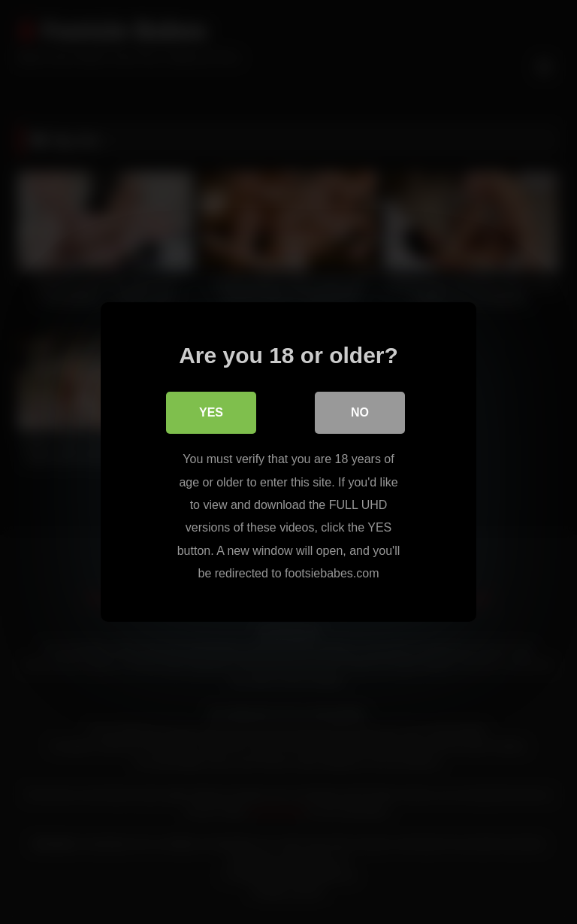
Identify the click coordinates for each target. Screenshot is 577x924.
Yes (211, 412)
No (360, 412)
